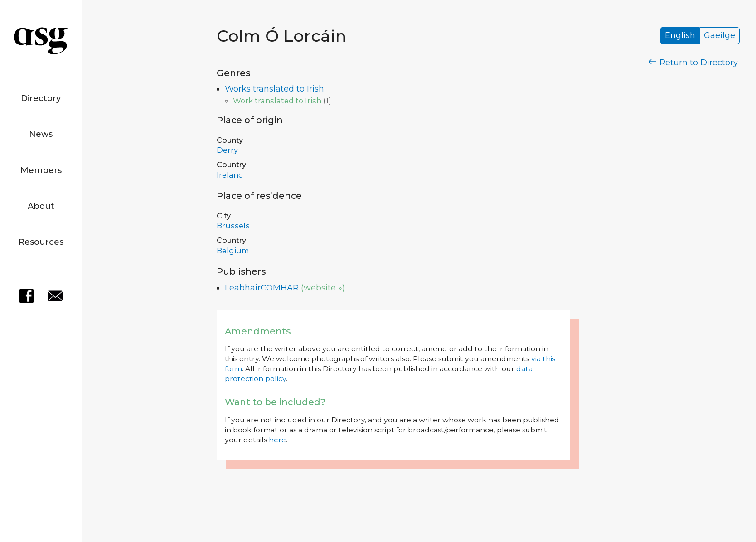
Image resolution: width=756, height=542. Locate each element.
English (680, 36)
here (277, 440)
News (41, 134)
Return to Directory (693, 63)
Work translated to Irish (277, 101)
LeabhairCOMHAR (262, 288)
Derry (227, 150)
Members (41, 170)
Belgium (233, 251)
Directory (41, 98)
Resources (41, 242)
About (41, 206)
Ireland (230, 175)
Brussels (233, 226)
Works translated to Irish (274, 89)
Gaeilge (720, 36)
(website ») (323, 288)
